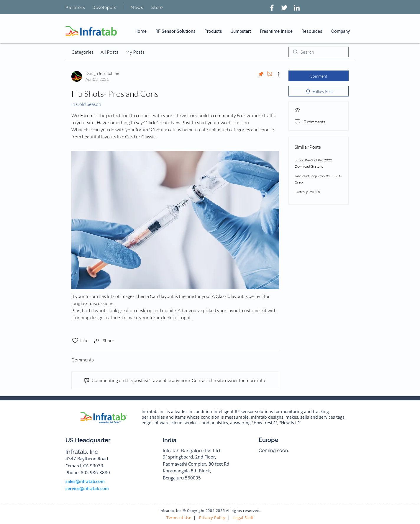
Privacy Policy (212, 518)
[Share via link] (104, 340)
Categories (82, 52)
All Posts (109, 52)
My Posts (135, 52)
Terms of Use (179, 518)
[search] (319, 52)
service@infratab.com (87, 488)
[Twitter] (284, 8)
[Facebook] (272, 8)
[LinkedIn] (297, 8)
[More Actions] (275, 74)
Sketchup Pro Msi (307, 192)
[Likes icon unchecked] (75, 340)
